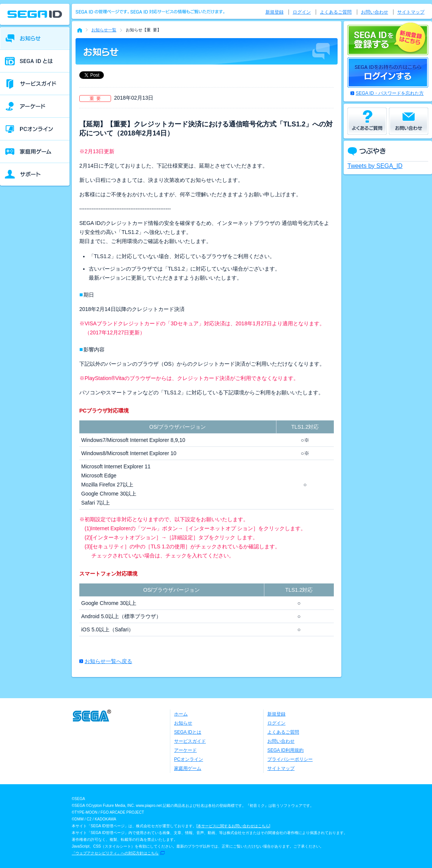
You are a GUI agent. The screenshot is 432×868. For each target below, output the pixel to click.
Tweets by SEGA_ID (375, 166)
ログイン (302, 12)
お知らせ (183, 723)
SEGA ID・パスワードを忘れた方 (390, 93)
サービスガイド (190, 741)
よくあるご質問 (336, 12)
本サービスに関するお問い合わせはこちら (233, 826)
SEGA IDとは (188, 732)
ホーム (181, 714)
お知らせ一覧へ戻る (108, 661)
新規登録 (275, 12)
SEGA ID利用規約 (285, 750)
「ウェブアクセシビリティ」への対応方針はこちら (115, 853)
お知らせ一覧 (104, 30)
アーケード (185, 750)
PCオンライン (189, 759)
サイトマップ (411, 12)
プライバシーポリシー (290, 759)
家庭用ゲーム (188, 768)
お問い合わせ (375, 12)
